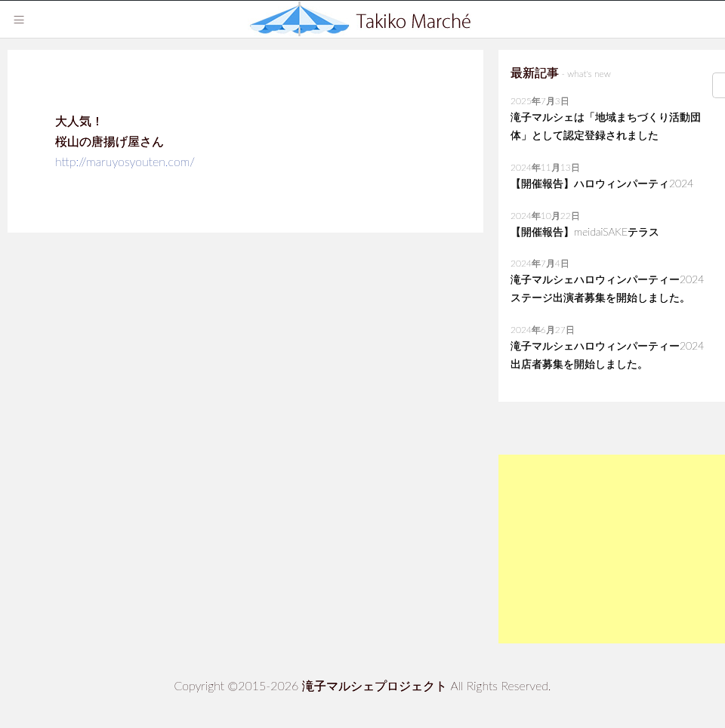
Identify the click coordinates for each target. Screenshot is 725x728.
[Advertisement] (612, 549)
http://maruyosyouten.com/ (125, 161)
